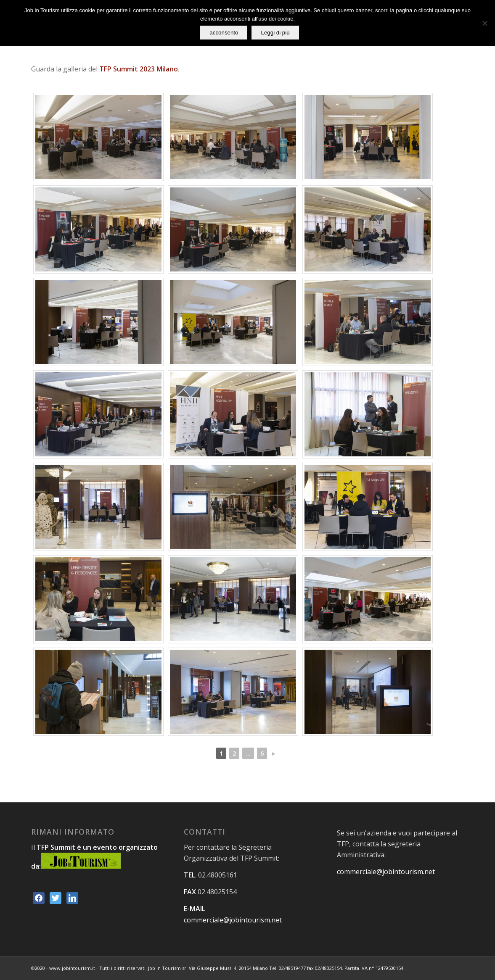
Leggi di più (275, 33)
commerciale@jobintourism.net (233, 920)
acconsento (224, 33)
